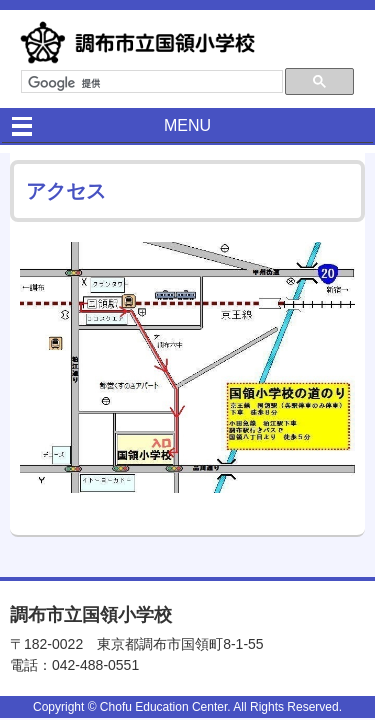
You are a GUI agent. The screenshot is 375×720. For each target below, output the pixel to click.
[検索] (150, 83)
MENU (187, 125)
